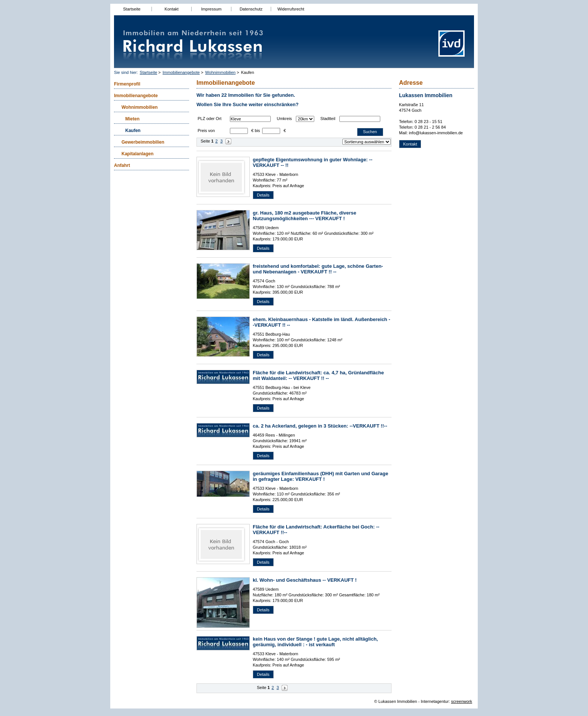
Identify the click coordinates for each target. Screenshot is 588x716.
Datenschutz (251, 9)
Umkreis (284, 119)
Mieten (132, 119)
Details (263, 195)
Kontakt (172, 9)
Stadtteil (328, 119)
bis (257, 131)
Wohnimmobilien (220, 72)
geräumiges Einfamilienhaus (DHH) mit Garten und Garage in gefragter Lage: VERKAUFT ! (320, 476)
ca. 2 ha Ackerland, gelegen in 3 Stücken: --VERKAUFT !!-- (320, 426)
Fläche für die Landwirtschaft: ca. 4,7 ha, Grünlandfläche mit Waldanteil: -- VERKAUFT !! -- (318, 375)
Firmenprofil (127, 84)
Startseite (132, 9)
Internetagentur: (435, 701)
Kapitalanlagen (137, 154)
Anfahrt (122, 165)
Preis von (206, 131)
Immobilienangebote (181, 72)
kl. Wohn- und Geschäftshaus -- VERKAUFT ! (305, 580)
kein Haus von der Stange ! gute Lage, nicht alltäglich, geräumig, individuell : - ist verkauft (315, 642)
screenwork (462, 701)
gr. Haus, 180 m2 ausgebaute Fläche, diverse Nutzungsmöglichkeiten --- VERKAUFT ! (304, 216)
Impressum (211, 9)
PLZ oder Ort (210, 119)
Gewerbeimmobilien (143, 142)
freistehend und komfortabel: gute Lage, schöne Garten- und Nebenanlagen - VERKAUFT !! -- (318, 269)
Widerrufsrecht (291, 9)
